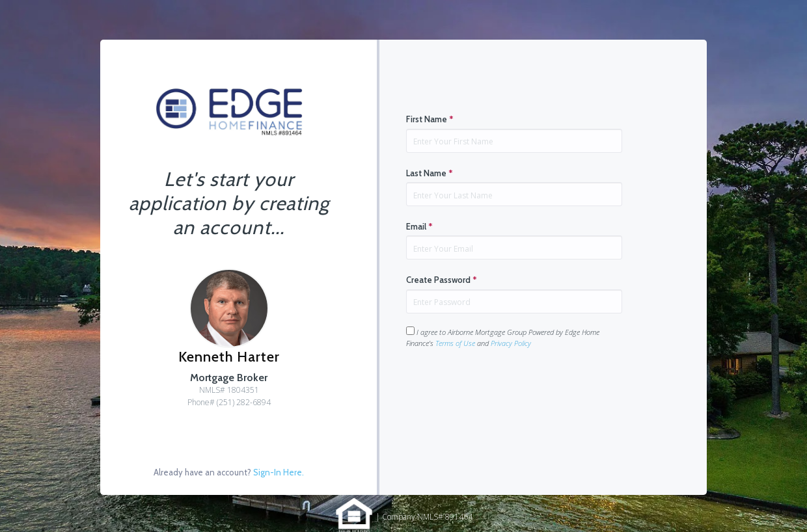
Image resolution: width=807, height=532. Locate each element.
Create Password (442, 280)
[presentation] (505, 390)
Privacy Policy (511, 343)
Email (419, 226)
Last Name (430, 173)
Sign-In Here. (279, 472)
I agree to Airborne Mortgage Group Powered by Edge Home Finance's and (503, 337)
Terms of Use (455, 343)
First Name (430, 119)
